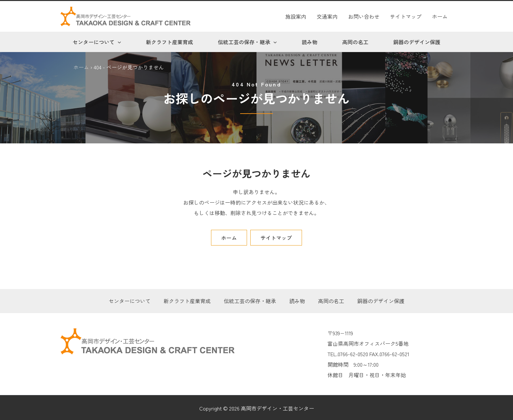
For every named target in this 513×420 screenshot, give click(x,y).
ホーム (440, 16)
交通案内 (327, 16)
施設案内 (296, 16)
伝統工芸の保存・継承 (247, 42)
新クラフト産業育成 (169, 42)
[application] (118, 42)
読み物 (310, 42)
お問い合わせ (364, 16)
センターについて (97, 42)
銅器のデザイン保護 (417, 42)
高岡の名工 (355, 42)
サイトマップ (406, 16)
